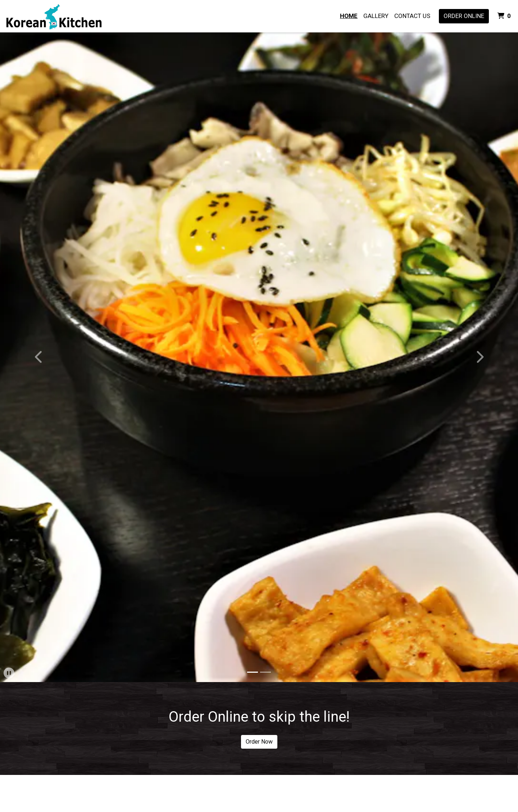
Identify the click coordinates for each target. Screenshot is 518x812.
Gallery (376, 16)
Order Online (464, 16)
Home (349, 16)
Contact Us (412, 16)
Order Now (259, 742)
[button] (39, 357)
